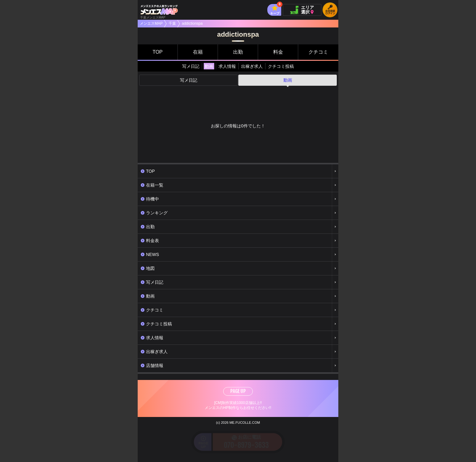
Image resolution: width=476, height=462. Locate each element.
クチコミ (318, 52)
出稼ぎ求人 (252, 66)
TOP (158, 52)
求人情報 (227, 66)
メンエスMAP (151, 23)
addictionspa (192, 23)
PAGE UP (238, 391)
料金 (278, 52)
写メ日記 (191, 66)
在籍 (198, 52)
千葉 (172, 23)
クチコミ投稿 (281, 66)
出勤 (238, 52)
